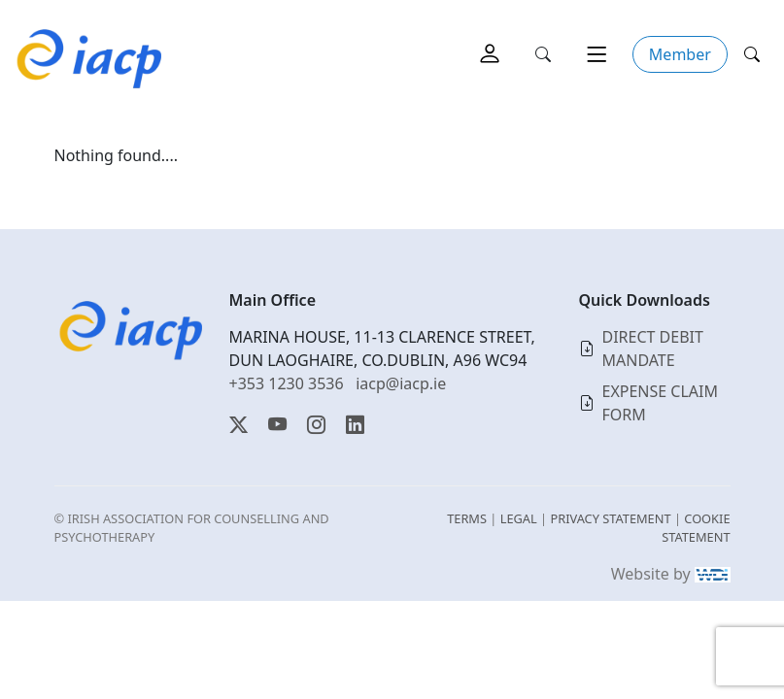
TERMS (467, 518)
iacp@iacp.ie (401, 383)
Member (680, 54)
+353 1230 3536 (287, 383)
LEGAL (519, 518)
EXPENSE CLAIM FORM (661, 403)
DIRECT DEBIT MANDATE (653, 349)
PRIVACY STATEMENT (610, 518)
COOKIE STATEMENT (696, 528)
